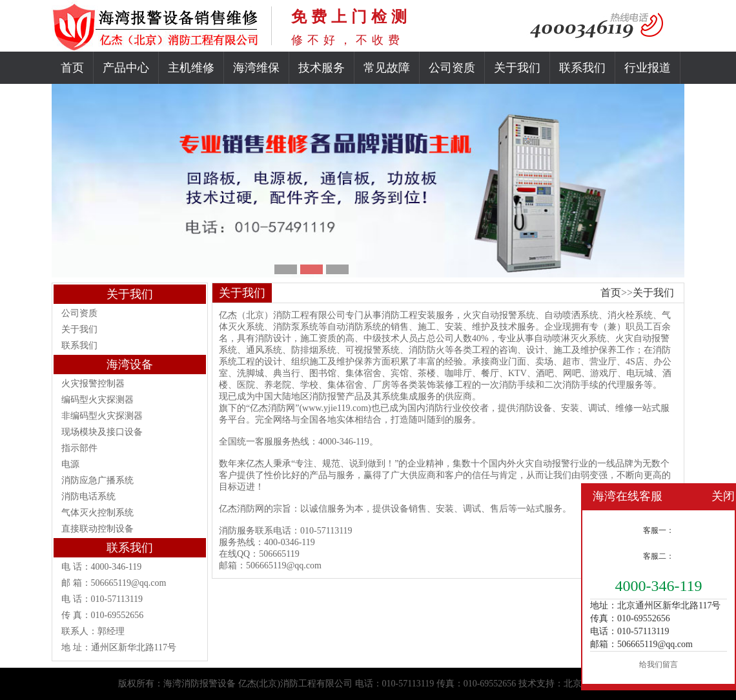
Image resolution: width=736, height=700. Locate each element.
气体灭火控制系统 (97, 513)
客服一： (659, 530)
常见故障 (387, 68)
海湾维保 (256, 68)
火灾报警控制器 (93, 384)
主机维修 (191, 68)
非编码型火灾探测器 (102, 416)
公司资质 (452, 68)
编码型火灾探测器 (97, 400)
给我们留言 (659, 665)
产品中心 (126, 68)
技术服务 (322, 68)
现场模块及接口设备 (102, 432)
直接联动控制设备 (97, 529)
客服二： (659, 556)
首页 (72, 68)
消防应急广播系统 (97, 480)
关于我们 (517, 68)
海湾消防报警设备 (199, 684)
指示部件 (79, 448)
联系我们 (582, 68)
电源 (70, 464)
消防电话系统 (88, 496)
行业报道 (648, 68)
